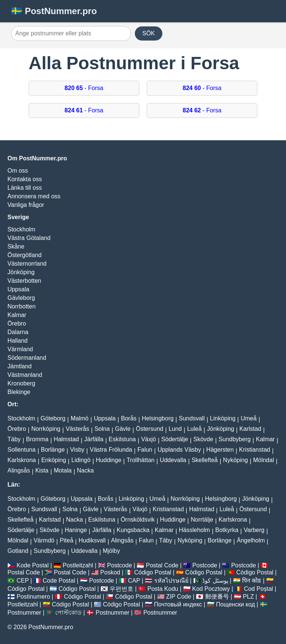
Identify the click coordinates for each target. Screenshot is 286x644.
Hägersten (220, 450)
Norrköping (46, 429)
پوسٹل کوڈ (215, 581)
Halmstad (66, 439)
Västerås (77, 429)
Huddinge (109, 460)
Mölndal (264, 460)
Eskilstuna (122, 439)
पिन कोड (252, 581)
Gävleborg (21, 298)
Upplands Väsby (179, 450)
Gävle (123, 429)
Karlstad (250, 429)
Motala (63, 470)
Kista (42, 470)
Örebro (17, 323)
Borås (129, 418)
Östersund (150, 429)
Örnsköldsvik (138, 520)
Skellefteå (204, 460)
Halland (18, 341)
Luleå (194, 429)
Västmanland (25, 375)
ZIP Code (179, 597)
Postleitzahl (78, 565)
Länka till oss (25, 188)
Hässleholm (194, 530)
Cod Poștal (258, 589)
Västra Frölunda (111, 450)
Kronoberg (21, 383)
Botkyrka (227, 530)
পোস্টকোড (68, 613)
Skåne (16, 246)
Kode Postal (32, 565)
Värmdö (44, 540)
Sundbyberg (235, 439)
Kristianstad (255, 450)
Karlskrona (22, 460)
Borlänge (53, 450)
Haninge (76, 530)
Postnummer (24, 613)
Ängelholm (251, 540)
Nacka (85, 470)
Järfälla (94, 439)
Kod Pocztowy (211, 589)
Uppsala (18, 289)
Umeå (249, 418)
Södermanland (27, 358)
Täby (14, 439)
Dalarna (18, 332)
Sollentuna (22, 450)
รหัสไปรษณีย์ (171, 581)
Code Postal (59, 581)
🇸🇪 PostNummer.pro (54, 11)
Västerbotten (24, 281)
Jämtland (20, 366)
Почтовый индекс (178, 604)
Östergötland (25, 255)
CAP (134, 581)
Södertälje (175, 439)
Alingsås (19, 470)
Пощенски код (236, 604)
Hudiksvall (92, 540)
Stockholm (21, 229)
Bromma (37, 439)
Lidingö (81, 460)
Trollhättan (141, 460)
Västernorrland (27, 264)
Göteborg (53, 418)
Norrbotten (22, 306)
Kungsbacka (133, 530)
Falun (145, 450)
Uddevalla (173, 460)
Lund (175, 429)
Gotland (18, 551)
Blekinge (19, 392)
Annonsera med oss (34, 196)
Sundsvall (192, 418)
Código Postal (153, 572)
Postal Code (162, 565)
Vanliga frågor (26, 205)
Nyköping (236, 460)
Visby (77, 450)
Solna (102, 429)
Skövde (203, 439)
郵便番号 (217, 597)
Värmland (20, 349)
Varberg (254, 530)
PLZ (248, 597)
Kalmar (17, 315)
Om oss (18, 171)
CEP (23, 581)
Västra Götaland (29, 238)
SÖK (149, 33)
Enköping (54, 460)
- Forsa (84, 88)
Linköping (223, 418)
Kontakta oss (25, 179)
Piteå (66, 540)
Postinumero (33, 597)
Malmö (80, 418)
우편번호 (121, 589)
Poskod (110, 572)
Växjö (149, 439)
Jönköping (21, 272)
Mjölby (111, 551)
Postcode (120, 565)
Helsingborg (158, 418)
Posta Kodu (163, 589)
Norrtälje (202, 520)
